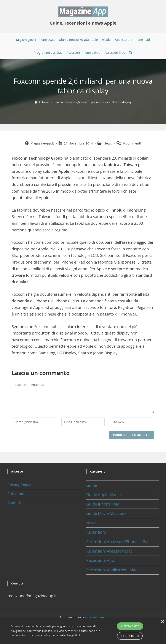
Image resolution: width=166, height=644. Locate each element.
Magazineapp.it (96, 618)
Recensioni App (100, 560)
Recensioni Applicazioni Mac (112, 570)
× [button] (162, 622)
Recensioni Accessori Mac (109, 551)
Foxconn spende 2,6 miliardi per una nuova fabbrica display (93, 102)
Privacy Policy (19, 485)
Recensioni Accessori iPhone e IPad (118, 542)
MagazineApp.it (42, 143)
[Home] (36, 102)
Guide (92, 485)
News (108, 143)
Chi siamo (16, 494)
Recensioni (96, 532)
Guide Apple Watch (104, 495)
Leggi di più (74, 635)
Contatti (14, 503)
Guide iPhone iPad (103, 504)
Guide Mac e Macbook (106, 513)
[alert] (83, 631)
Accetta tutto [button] (130, 626)
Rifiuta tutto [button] (130, 636)
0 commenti (132, 143)
